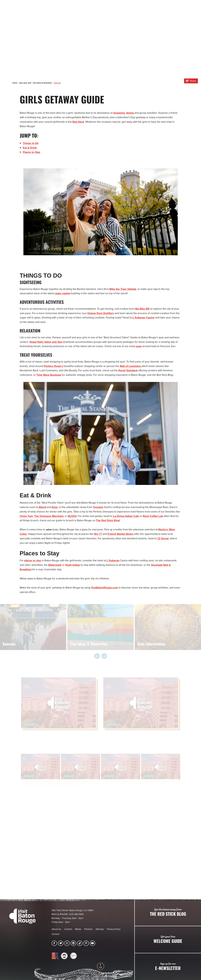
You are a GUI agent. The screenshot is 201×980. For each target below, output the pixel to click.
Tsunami (98, 507)
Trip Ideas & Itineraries (43, 83)
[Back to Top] (101, 966)
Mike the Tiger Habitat (123, 289)
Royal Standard (128, 370)
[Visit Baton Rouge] (22, 916)
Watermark (55, 565)
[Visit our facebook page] (54, 943)
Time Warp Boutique (49, 375)
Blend (43, 507)
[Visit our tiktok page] (80, 943)
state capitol (63, 293)
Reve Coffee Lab (154, 516)
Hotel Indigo (73, 565)
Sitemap (100, 929)
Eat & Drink (30, 148)
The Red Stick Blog (108, 520)
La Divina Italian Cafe (127, 516)
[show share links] (191, 81)
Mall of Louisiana (131, 366)
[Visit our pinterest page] (86, 943)
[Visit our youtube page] (92, 943)
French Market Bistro (121, 534)
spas (139, 346)
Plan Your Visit (25, 83)
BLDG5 (73, 516)
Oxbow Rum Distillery (101, 313)
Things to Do (31, 143)
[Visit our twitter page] (61, 943)
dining (130, 113)
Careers (56, 934)
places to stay (33, 561)
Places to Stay (32, 152)
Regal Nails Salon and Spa (46, 342)
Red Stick (78, 122)
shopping (119, 113)
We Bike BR (142, 309)
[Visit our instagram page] (67, 943)
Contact (68, 929)
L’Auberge (113, 561)
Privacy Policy (114, 929)
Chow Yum (26, 516)
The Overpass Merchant (49, 516)
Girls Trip (57, 83)
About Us (56, 929)
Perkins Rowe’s (54, 366)
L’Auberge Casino (144, 318)
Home (15, 83)
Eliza (55, 507)
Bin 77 (98, 534)
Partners (88, 929)
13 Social (163, 538)
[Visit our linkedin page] (73, 943)
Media (78, 929)
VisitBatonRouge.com (105, 588)
